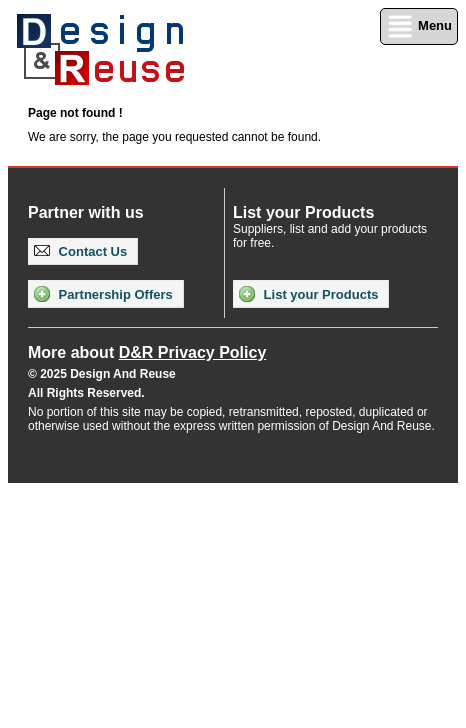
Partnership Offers (103, 294)
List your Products (308, 294)
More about (147, 352)
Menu (419, 26)
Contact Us (80, 251)
